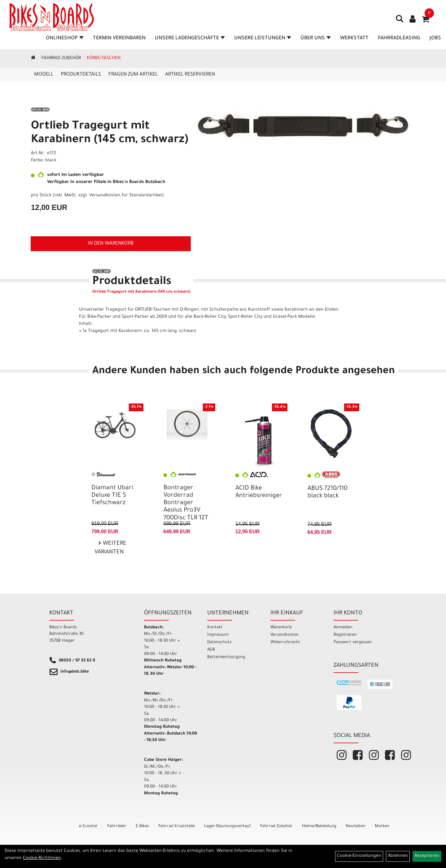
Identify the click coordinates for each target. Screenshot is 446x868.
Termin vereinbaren (120, 38)
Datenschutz (219, 642)
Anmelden (343, 628)
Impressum (218, 635)
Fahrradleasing (399, 38)
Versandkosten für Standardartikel (126, 196)
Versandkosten (284, 635)
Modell (44, 75)
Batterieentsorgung (226, 657)
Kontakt (215, 628)
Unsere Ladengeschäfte (190, 38)
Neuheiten (356, 826)
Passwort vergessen (353, 642)
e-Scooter (88, 826)
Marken (382, 826)
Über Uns (316, 38)
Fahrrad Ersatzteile (177, 826)
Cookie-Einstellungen (359, 856)
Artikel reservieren (190, 75)
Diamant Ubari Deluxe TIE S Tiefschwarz (112, 496)
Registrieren (345, 635)
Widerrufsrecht (285, 642)
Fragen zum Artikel (133, 75)
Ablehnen (398, 856)
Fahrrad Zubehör (61, 59)
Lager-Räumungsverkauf (227, 826)
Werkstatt (355, 38)
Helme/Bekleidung (319, 826)
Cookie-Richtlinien (42, 858)
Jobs (436, 38)
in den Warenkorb (111, 244)
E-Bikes (142, 826)
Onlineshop (65, 38)
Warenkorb (281, 628)
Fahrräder (117, 826)
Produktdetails (81, 75)
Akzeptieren (427, 856)
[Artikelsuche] (398, 22)
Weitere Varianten (110, 548)
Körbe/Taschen (104, 59)
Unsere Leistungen (263, 38)
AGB (211, 650)
